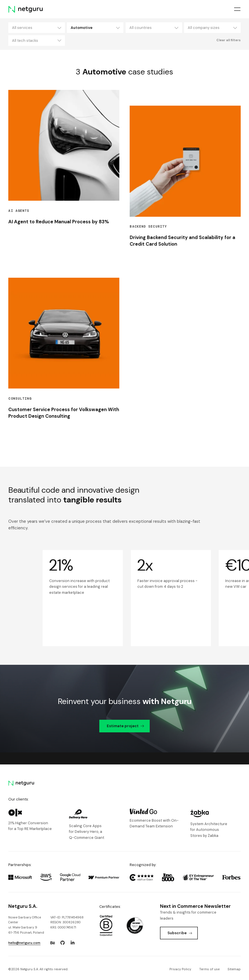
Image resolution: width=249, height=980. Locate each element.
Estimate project (125, 726)
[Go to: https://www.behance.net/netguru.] (53, 943)
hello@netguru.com (24, 943)
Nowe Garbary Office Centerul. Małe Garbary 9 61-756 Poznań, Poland (26, 925)
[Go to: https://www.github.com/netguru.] (63, 943)
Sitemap (234, 969)
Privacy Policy (180, 969)
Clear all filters (229, 40)
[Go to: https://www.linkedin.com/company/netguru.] (73, 943)
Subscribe (180, 933)
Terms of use (209, 969)
